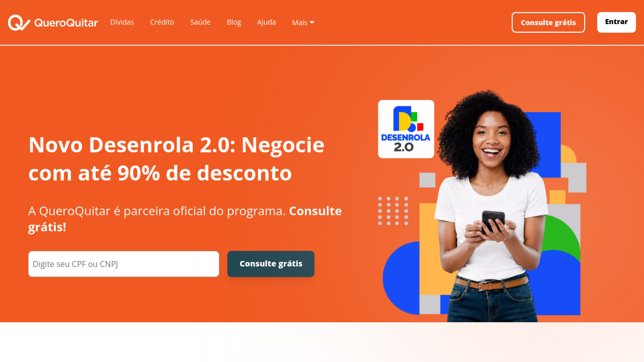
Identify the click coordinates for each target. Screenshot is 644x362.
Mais (300, 22)
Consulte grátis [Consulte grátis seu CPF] (271, 263)
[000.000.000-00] (124, 264)
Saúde (200, 22)
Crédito (162, 22)
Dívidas (122, 22)
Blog (234, 22)
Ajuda (266, 22)
